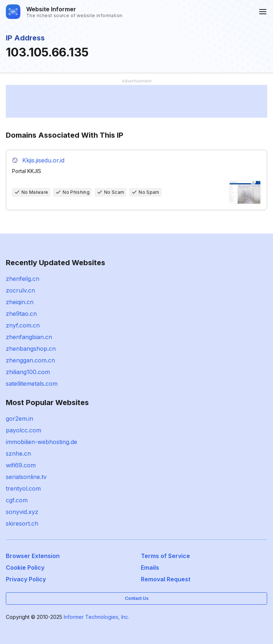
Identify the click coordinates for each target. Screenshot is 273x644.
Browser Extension (33, 556)
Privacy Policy (26, 579)
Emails (150, 568)
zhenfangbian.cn (29, 337)
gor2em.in (19, 419)
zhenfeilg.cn (23, 279)
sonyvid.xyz (22, 512)
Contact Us (137, 598)
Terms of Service (165, 556)
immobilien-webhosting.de (41, 442)
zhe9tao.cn (21, 314)
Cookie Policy (25, 568)
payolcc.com (23, 430)
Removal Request (166, 579)
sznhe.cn (18, 453)
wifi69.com (21, 465)
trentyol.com (23, 488)
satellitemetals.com (32, 384)
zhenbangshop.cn (31, 349)
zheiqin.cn (20, 302)
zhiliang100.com (28, 372)
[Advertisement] (136, 101)
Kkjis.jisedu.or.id (43, 160)
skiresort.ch (22, 523)
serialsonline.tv (26, 477)
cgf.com (17, 500)
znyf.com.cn (23, 325)
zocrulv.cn (20, 290)
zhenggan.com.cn (30, 360)
